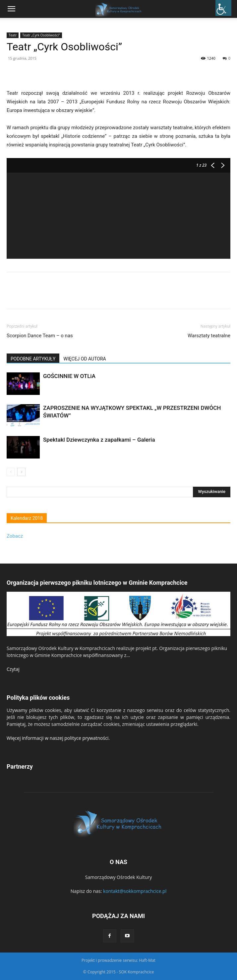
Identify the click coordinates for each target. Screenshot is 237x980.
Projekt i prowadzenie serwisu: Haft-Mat (118, 960)
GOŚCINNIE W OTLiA (69, 376)
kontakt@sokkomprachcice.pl (135, 891)
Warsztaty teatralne (209, 336)
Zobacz (15, 536)
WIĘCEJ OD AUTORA (85, 359)
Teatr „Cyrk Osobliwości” (41, 35)
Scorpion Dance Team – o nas (40, 336)
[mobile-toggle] (11, 9)
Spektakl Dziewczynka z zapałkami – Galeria (99, 440)
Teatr (13, 35)
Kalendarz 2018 (27, 518)
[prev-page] (11, 472)
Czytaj (13, 669)
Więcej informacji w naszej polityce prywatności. (58, 738)
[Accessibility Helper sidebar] (223, 8)
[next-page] (21, 472)
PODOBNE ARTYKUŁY (33, 359)
